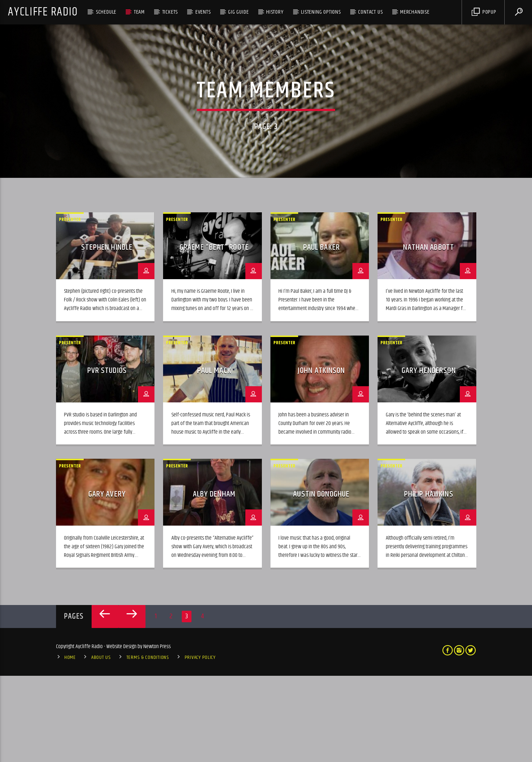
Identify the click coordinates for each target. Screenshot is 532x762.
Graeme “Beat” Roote (214, 334)
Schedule (106, 12)
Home (70, 744)
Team (139, 12)
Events (203, 12)
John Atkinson (321, 457)
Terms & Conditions (148, 744)
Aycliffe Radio (43, 12)
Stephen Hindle (107, 334)
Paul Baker (321, 334)
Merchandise (415, 12)
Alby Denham (214, 580)
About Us (101, 744)
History (275, 12)
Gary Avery (107, 580)
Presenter (70, 306)
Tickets (170, 12)
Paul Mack (214, 457)
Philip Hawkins (429, 580)
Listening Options (321, 12)
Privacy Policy (200, 744)
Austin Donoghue (321, 580)
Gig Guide (238, 12)
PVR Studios (107, 457)
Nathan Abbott (429, 334)
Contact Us (370, 12)
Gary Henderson (429, 457)
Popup (484, 12)
